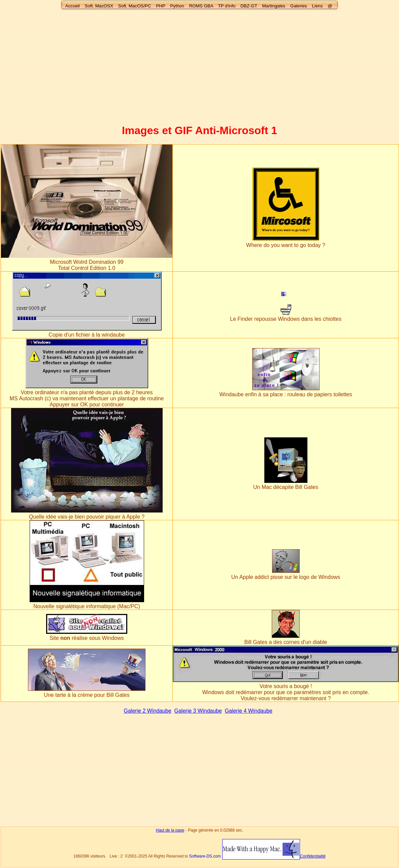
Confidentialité (313, 856)
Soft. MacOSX (99, 6)
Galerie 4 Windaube (249, 711)
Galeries (299, 6)
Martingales (274, 6)
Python (177, 6)
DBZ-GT (249, 6)
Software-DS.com (205, 856)
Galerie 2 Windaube (148, 711)
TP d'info (227, 6)
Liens (318, 6)
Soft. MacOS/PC (135, 6)
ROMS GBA (201, 6)
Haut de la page (170, 830)
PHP (160, 6)
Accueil (73, 6)
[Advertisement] (200, 64)
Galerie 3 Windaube (198, 711)
